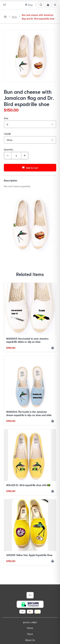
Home (30, 628)
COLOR (7, 134)
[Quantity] (16, 156)
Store (30, 634)
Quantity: (9, 149)
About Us (30, 640)
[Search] (41, 5)
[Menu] (55, 5)
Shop (14, 17)
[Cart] (48, 5)
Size (6, 118)
